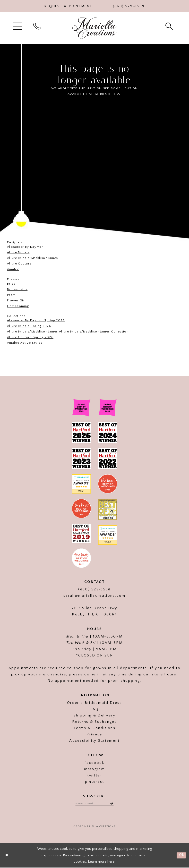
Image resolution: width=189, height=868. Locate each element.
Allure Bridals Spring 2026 (29, 326)
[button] (18, 26)
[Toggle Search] (170, 26)
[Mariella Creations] (95, 28)
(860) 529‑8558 (94, 589)
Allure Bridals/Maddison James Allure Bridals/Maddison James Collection (68, 332)
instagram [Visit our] (94, 769)
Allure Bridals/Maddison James (33, 258)
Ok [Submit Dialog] (181, 856)
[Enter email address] (94, 804)
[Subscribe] (112, 804)
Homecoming (18, 306)
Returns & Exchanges (94, 722)
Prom (11, 295)
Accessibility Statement (94, 741)
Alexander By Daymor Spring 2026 (36, 320)
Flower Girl (16, 300)
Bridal (12, 284)
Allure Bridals (18, 252)
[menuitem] (18, 26)
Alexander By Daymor (25, 247)
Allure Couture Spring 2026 (30, 337)
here (111, 862)
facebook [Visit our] (94, 763)
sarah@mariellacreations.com (94, 596)
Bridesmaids (17, 289)
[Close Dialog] (7, 856)
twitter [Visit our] (94, 775)
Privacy (94, 734)
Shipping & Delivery (94, 715)
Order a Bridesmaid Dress (94, 703)
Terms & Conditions (94, 728)
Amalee (13, 269)
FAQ (95, 709)
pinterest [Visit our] (95, 782)
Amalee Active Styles (25, 343)
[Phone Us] (129, 6)
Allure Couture (19, 264)
